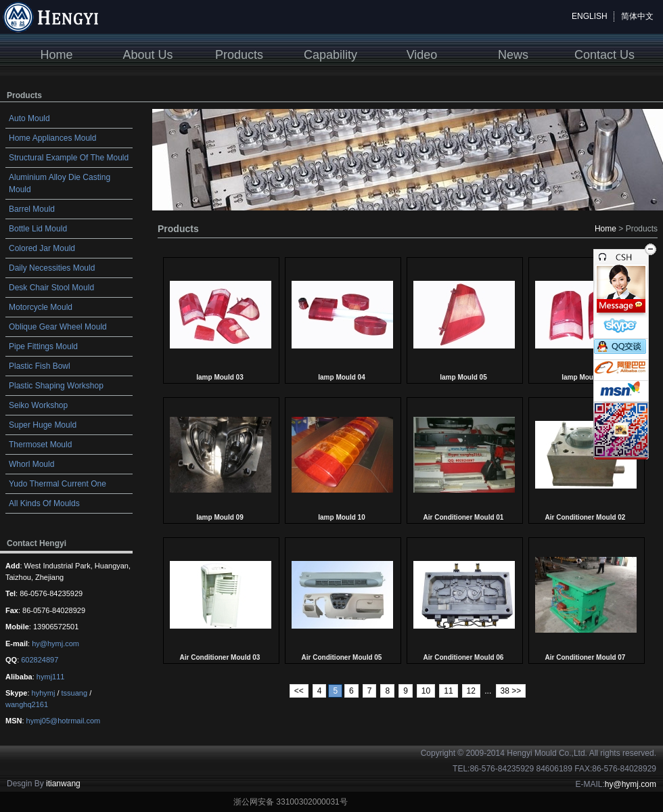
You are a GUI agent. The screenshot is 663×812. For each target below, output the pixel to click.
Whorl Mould (31, 464)
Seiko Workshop (38, 405)
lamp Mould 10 (341, 517)
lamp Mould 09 (220, 517)
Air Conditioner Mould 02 (586, 517)
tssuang (75, 693)
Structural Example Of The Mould (69, 158)
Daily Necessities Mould (52, 268)
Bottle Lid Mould (38, 229)
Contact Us (604, 55)
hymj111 (51, 677)
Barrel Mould (32, 209)
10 (426, 691)
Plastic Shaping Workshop (56, 386)
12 (471, 691)
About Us (147, 55)
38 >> (511, 691)
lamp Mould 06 (585, 377)
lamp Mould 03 (220, 377)
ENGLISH (590, 16)
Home (56, 55)
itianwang (63, 784)
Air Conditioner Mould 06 (464, 657)
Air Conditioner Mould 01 (464, 517)
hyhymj (44, 693)
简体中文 (637, 16)
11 (448, 691)
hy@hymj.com (55, 644)
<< (299, 691)
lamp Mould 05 (463, 377)
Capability (330, 55)
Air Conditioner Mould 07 (586, 657)
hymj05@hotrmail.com (64, 721)
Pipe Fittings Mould (43, 346)
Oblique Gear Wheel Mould (58, 327)
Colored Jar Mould (42, 248)
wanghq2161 (27, 704)
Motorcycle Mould (41, 307)
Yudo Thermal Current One (58, 484)
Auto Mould (29, 118)
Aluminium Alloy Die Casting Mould (60, 183)
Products (239, 55)
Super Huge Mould (43, 425)
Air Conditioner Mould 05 (342, 657)
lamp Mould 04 (341, 377)
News (513, 55)
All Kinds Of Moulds (44, 503)
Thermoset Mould (40, 445)
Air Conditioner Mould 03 (220, 657)
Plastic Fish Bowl (40, 366)
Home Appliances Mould (52, 138)
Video (422, 55)
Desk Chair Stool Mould (51, 288)
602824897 (40, 660)
